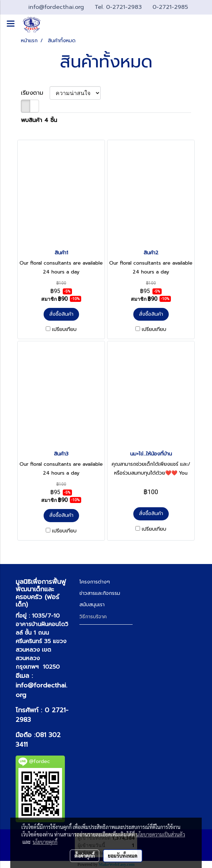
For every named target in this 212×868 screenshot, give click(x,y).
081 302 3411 (38, 740)
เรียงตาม (35, 93)
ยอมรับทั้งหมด (123, 856)
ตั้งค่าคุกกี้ (85, 856)
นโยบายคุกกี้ (45, 842)
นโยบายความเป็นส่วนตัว (160, 834)
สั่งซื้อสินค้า (61, 314)
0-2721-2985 (170, 7)
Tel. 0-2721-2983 (119, 7)
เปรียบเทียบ (64, 330)
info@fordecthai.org (41, 690)
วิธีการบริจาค (93, 617)
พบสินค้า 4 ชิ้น (39, 120)
